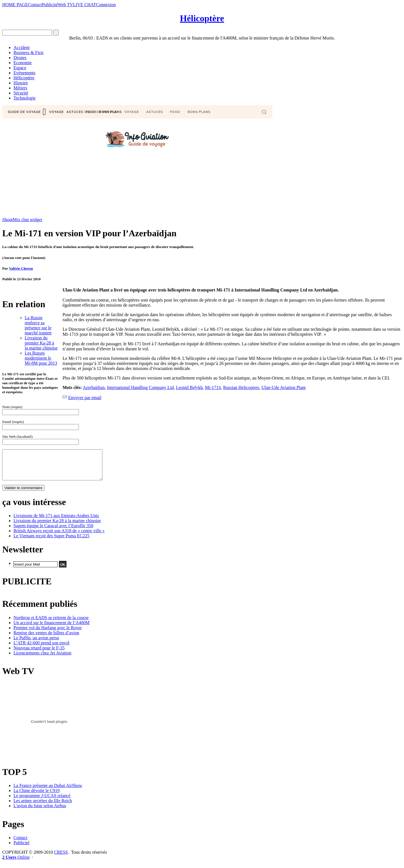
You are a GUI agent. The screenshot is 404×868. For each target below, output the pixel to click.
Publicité (50, 5)
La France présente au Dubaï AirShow (48, 791)
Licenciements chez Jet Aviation (42, 659)
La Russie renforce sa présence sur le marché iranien (38, 325)
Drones (20, 58)
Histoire (21, 83)
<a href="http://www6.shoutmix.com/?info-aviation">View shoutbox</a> (137, 161)
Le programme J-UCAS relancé (42, 801)
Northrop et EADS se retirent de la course (51, 623)
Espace (20, 68)
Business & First (28, 53)
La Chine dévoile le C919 (36, 796)
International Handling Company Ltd (140, 387)
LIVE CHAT (84, 5)
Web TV (65, 5)
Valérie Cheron (21, 268)
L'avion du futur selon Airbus (40, 812)
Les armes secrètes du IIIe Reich (43, 806)
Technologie (25, 98)
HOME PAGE (15, 5)
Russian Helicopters (241, 387)
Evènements (24, 73)
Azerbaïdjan (94, 387)
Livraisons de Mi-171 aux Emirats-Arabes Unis (56, 521)
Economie (23, 63)
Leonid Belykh (189, 387)
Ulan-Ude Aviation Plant (284, 387)
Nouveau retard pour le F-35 (39, 654)
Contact (35, 5)
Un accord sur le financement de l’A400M (51, 629)
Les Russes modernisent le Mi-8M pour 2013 (41, 358)
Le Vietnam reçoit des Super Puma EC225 (51, 542)
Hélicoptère (202, 18)
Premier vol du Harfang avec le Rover (48, 634)
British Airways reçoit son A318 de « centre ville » (59, 537)
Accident (22, 48)
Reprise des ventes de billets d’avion (46, 639)
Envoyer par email (85, 398)
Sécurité (21, 93)
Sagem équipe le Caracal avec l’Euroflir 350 (53, 532)
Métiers (20, 88)
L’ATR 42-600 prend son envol (41, 649)
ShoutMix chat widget (22, 220)
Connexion (106, 5)
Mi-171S (213, 387)
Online (16, 863)
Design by (54, 570)
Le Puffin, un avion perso (36, 644)
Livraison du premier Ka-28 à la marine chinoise (41, 343)
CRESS (61, 858)
